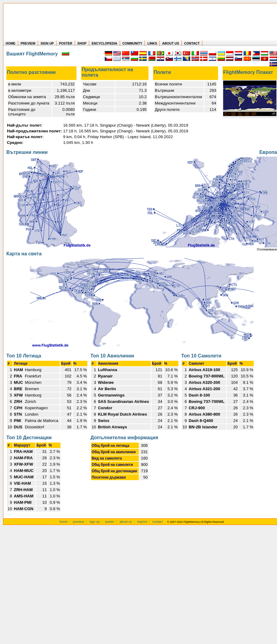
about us (126, 522)
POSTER (66, 43)
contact (158, 522)
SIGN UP (47, 43)
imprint (142, 522)
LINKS (152, 43)
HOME (11, 43)
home (64, 522)
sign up (95, 522)
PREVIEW (28, 43)
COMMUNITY (132, 43)
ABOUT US (171, 43)
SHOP (82, 43)
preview (78, 522)
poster (110, 522)
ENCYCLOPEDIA (104, 43)
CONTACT (192, 43)
